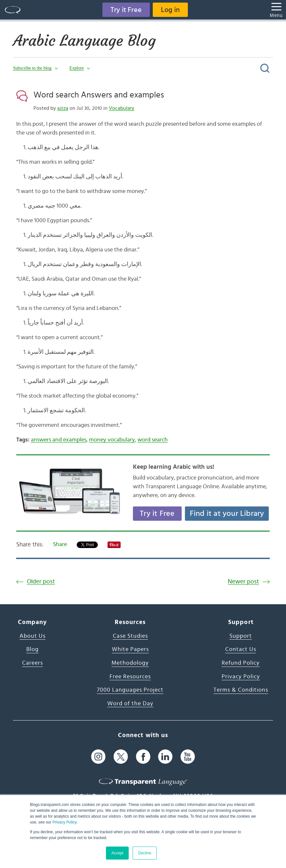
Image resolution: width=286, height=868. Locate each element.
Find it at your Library (227, 514)
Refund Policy (241, 663)
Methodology (130, 663)
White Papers (130, 649)
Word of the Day (130, 704)
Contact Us (241, 649)
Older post (41, 582)
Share (60, 544)
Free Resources (130, 677)
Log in (170, 10)
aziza (63, 108)
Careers (32, 663)
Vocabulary (122, 108)
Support (241, 636)
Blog (32, 649)
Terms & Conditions (241, 690)
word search (153, 440)
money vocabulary (112, 440)
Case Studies (130, 636)
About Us (32, 636)
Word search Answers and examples (99, 95)
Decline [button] (145, 853)
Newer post (243, 582)
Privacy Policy (64, 822)
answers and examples (59, 440)
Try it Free (126, 10)
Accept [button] (117, 853)
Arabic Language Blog (84, 41)
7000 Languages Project (130, 690)
